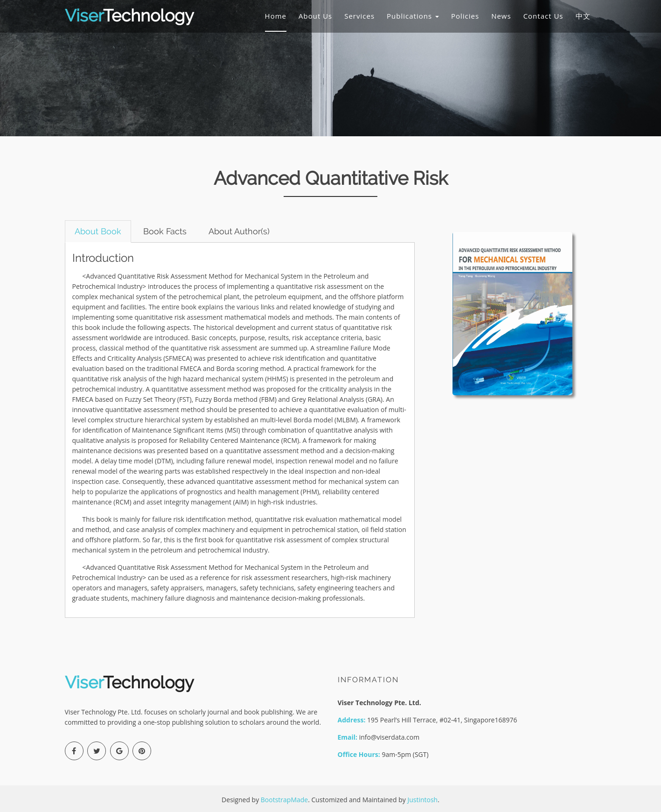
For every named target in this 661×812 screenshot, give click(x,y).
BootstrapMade (284, 800)
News (501, 16)
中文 (583, 16)
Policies (465, 16)
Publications (413, 16)
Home (276, 16)
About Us (315, 16)
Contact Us (543, 16)
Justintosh (422, 800)
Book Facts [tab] (165, 231)
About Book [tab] (98, 231)
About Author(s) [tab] (239, 231)
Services (359, 16)
